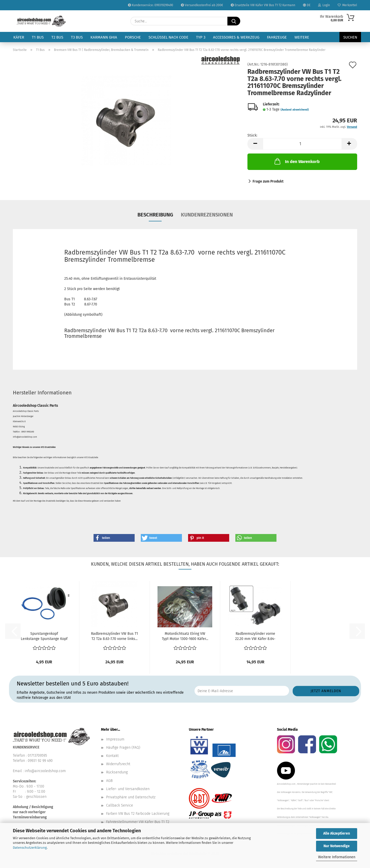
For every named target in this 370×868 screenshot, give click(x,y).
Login (324, 5)
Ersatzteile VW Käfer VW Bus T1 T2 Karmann (263, 5)
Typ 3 (201, 37)
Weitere (302, 37)
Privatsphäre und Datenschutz (131, 797)
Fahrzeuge (277, 37)
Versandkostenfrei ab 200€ (202, 5)
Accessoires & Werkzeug (236, 37)
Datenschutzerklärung (30, 848)
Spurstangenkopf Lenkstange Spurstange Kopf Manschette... (44, 636)
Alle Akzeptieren (337, 833)
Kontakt (112, 756)
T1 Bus (38, 37)
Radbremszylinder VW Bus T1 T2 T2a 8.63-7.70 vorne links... (114, 636)
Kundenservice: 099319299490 (151, 5)
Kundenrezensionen (207, 215)
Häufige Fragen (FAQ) (123, 748)
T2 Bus (57, 37)
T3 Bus (77, 37)
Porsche (133, 37)
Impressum (115, 739)
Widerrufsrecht (118, 764)
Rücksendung (117, 772)
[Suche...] (234, 21)
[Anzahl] (302, 144)
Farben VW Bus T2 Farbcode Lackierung (138, 814)
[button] (255, 144)
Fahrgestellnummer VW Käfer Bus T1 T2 (138, 822)
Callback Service (120, 805)
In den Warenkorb (297, 161)
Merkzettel (347, 5)
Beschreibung (155, 215)
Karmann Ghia (104, 37)
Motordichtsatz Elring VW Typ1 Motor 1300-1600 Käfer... (185, 636)
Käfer (19, 37)
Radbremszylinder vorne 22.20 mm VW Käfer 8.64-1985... (255, 636)
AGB (109, 781)
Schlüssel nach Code (168, 37)
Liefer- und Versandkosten (128, 789)
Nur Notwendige (337, 846)
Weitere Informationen (337, 857)
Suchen (350, 37)
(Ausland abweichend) (295, 110)
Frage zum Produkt (268, 181)
